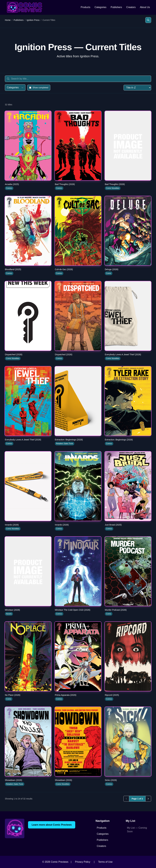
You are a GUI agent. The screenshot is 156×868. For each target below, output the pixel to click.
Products (86, 7)
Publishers (116, 7)
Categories (100, 7)
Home (8, 20)
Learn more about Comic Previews (52, 825)
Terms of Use (105, 862)
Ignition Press (33, 20)
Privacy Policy (83, 862)
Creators (131, 7)
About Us (145, 7)
